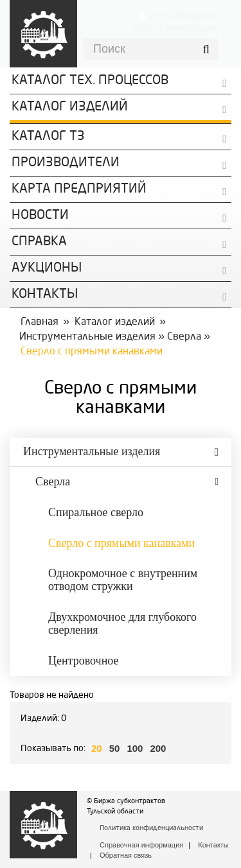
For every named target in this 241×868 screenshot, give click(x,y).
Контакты (213, 845)
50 (115, 748)
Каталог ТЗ (48, 137)
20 (97, 748)
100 (135, 748)
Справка (39, 242)
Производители (66, 163)
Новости (40, 216)
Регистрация (192, 28)
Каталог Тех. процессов (90, 81)
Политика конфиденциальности (151, 829)
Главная (40, 322)
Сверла (184, 337)
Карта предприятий (79, 189)
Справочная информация (141, 845)
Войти (145, 28)
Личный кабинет (184, 15)
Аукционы (47, 268)
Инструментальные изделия (87, 337)
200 (158, 748)
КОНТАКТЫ (45, 295)
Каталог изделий (70, 107)
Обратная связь (126, 855)
